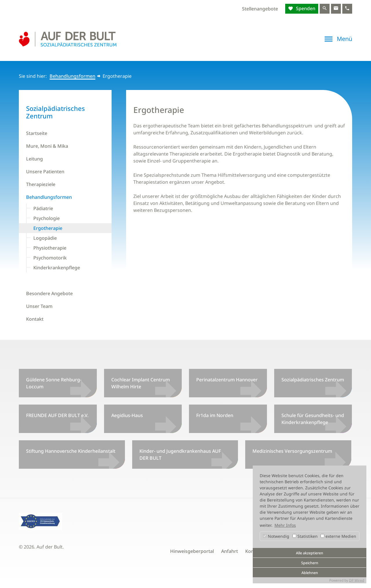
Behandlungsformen (72, 76)
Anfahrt (230, 551)
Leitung (34, 159)
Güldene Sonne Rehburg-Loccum (54, 383)
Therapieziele (41, 184)
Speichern (310, 563)
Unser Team (39, 306)
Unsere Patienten (45, 172)
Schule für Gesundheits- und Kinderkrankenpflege (313, 419)
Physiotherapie (50, 248)
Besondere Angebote (49, 293)
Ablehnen (310, 573)
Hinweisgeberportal (192, 551)
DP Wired (357, 580)
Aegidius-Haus (127, 415)
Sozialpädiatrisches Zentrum (313, 380)
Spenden (305, 8)
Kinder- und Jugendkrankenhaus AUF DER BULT (180, 454)
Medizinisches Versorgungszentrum (292, 451)
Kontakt (35, 319)
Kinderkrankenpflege (57, 268)
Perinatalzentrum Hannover (227, 380)
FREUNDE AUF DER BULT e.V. (57, 415)
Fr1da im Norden (215, 415)
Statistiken (305, 536)
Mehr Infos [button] (285, 525)
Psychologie (47, 218)
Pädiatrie (43, 208)
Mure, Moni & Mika (47, 146)
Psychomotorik (50, 258)
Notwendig (276, 536)
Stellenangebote (260, 9)
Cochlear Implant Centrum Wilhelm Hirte (141, 383)
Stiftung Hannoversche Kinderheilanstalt (71, 451)
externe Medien (338, 536)
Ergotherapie (48, 228)
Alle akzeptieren (310, 553)
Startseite (37, 133)
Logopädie (45, 238)
